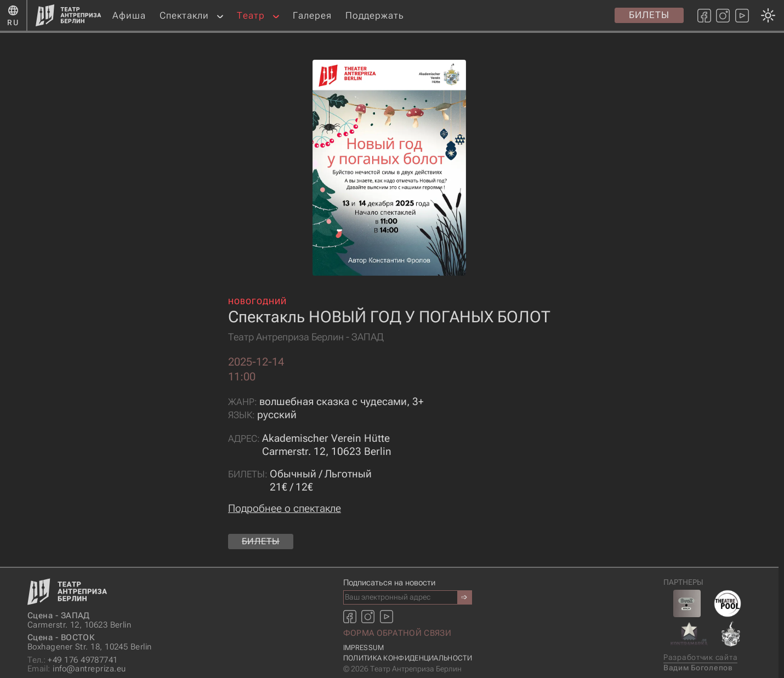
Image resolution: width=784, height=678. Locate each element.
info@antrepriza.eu (76, 669)
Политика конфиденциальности (408, 658)
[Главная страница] (69, 15)
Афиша (129, 15)
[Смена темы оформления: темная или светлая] (389, 339)
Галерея (312, 15)
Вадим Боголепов (698, 668)
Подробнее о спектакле (285, 508)
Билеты (649, 15)
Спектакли (184, 15)
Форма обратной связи (397, 633)
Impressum (364, 648)
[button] (220, 16)
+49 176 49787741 (73, 660)
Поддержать (375, 15)
